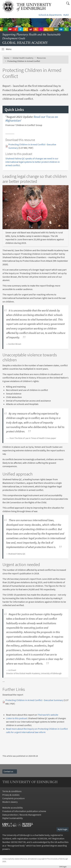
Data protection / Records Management (22, 815)
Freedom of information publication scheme (24, 811)
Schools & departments (50, 15)
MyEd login (63, 829)
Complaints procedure (13, 798)
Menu (10, 50)
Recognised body (16, 846)
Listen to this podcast (17, 718)
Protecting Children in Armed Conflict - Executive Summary (34, 700)
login (64, 867)
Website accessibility (13, 808)
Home (7, 58)
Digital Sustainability (13, 818)
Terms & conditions (12, 791)
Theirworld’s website (48, 715)
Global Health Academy (23, 58)
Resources (41, 58)
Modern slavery (10, 802)
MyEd (66, 15)
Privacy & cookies (11, 795)
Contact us (10, 771)
